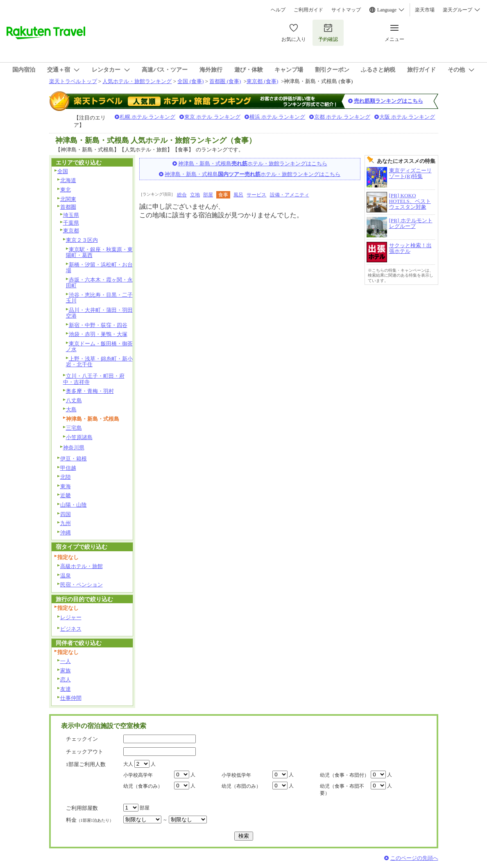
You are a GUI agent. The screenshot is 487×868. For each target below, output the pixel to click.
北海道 (68, 180)
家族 (66, 671)
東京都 (71, 231)
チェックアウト (85, 752)
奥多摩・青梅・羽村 (90, 391)
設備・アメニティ (290, 195)
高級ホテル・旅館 (82, 566)
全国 (63, 171)
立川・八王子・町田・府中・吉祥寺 (94, 379)
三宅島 (74, 428)
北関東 (68, 199)
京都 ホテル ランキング (342, 117)
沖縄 (66, 533)
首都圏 (68, 207)
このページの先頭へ (414, 858)
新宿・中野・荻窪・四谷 (98, 325)
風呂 (238, 195)
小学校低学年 (236, 775)
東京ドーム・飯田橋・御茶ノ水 (99, 347)
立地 (195, 195)
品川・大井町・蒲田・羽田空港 (99, 313)
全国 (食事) (190, 81)
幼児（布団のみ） (241, 786)
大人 (128, 764)
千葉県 (71, 223)
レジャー (71, 617)
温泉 (66, 576)
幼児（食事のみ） (143, 786)
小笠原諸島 (79, 437)
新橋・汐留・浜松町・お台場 (99, 268)
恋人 (66, 680)
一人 (66, 661)
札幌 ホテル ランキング (148, 117)
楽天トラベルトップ (73, 81)
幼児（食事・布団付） (344, 775)
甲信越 (68, 468)
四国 (66, 514)
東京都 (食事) (262, 81)
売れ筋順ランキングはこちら (388, 101)
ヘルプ (278, 10)
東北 (66, 190)
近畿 (66, 495)
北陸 (66, 477)
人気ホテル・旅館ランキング (137, 81)
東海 (66, 486)
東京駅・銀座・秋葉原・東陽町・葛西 (99, 253)
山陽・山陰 (74, 505)
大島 (71, 409)
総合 (182, 195)
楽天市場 (425, 10)
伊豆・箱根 (74, 459)
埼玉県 (71, 215)
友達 (66, 689)
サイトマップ (346, 10)
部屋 (208, 195)
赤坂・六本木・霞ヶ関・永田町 (99, 283)
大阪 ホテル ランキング (407, 117)
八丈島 (74, 400)
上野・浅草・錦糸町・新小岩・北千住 (99, 362)
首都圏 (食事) (225, 81)
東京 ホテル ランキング (212, 117)
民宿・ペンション (82, 585)
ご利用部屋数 (82, 808)
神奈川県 (74, 448)
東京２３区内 (82, 240)
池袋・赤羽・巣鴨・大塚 (98, 334)
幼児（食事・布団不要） (342, 790)
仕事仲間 (71, 698)
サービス (256, 195)
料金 (90, 820)
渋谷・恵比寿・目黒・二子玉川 (99, 298)
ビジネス (71, 629)
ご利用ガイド (308, 10)
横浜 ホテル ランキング (277, 117)
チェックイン (82, 739)
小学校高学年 (138, 775)
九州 (66, 523)
